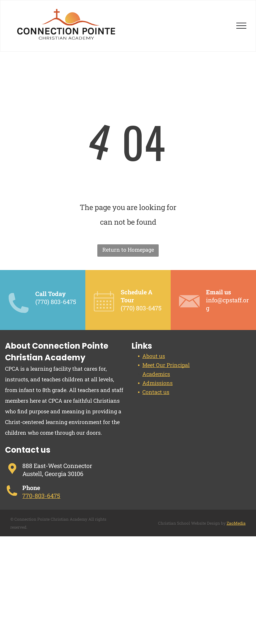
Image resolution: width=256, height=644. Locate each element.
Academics (156, 374)
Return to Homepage (128, 249)
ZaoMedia (236, 523)
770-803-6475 (41, 496)
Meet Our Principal (166, 365)
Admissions (157, 383)
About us (154, 356)
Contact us (156, 392)
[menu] (241, 26)
